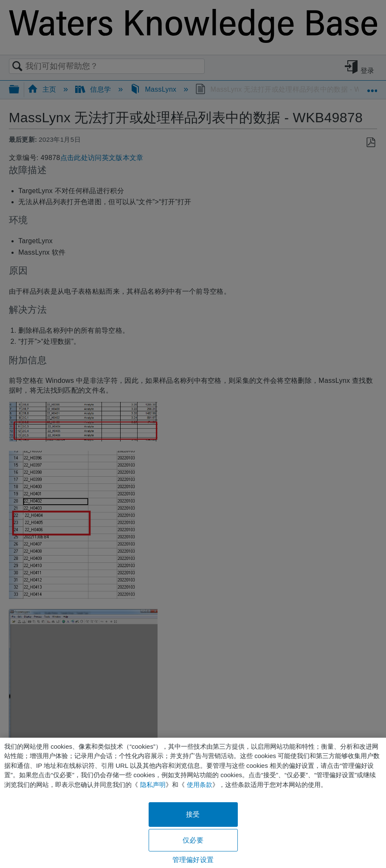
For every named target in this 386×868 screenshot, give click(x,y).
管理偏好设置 (193, 860)
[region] (193, 803)
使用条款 (200, 785)
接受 (193, 814)
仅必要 (193, 840)
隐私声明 (153, 785)
